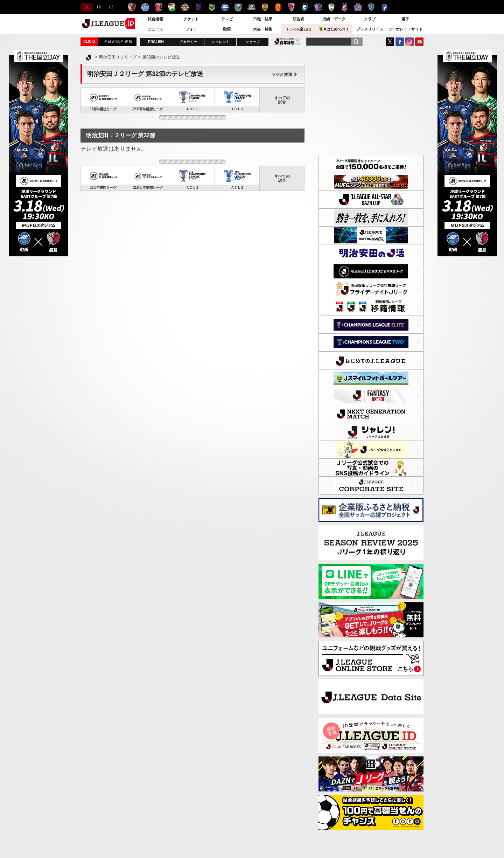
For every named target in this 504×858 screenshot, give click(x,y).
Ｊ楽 (298, 29)
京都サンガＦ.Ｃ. (291, 7)
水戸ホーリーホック (145, 7)
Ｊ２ (98, 7)
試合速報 (155, 19)
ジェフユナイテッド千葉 (172, 7)
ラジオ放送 (284, 75)
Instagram (409, 42)
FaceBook (400, 42)
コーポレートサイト (405, 29)
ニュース (155, 29)
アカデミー (188, 42)
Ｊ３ (110, 7)
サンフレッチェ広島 (358, 7)
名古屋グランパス (278, 7)
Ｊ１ (86, 7)
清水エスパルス (265, 7)
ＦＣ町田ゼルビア (225, 7)
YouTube (419, 42)
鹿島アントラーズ (132, 7)
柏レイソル (185, 7)
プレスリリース (370, 29)
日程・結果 (263, 19)
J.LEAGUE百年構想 (288, 41)
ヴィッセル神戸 (331, 7)
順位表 (298, 19)
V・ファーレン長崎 (384, 7)
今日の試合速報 (118, 41)
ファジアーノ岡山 (345, 7)
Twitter (390, 42)
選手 (405, 19)
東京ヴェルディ (212, 7)
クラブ (370, 19)
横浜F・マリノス (251, 7)
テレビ (227, 19)
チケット (191, 19)
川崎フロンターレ (238, 7)
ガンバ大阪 (305, 7)
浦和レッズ (158, 7)
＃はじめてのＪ (334, 29)
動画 (227, 29)
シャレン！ (220, 42)
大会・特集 (263, 29)
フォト (191, 29)
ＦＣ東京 (198, 7)
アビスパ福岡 (371, 7)
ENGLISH (156, 42)
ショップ (253, 42)
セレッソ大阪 (318, 7)
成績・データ (334, 19)
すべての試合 (282, 100)
